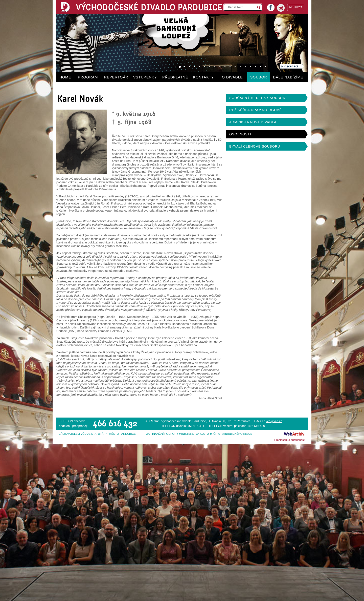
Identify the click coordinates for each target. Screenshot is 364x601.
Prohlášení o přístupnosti (290, 440)
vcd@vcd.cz (274, 421)
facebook (271, 6)
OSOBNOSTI (240, 134)
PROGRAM (88, 77)
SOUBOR (259, 77)
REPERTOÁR (116, 77)
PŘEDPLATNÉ (175, 77)
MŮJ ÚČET (296, 7)
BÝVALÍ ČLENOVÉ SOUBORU (255, 146)
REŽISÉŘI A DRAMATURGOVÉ (256, 110)
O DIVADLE (232, 77)
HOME (65, 77)
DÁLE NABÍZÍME (288, 77)
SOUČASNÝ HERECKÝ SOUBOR (257, 98)
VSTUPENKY (145, 77)
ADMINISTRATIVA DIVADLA (253, 122)
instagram (281, 8)
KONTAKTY (203, 77)
